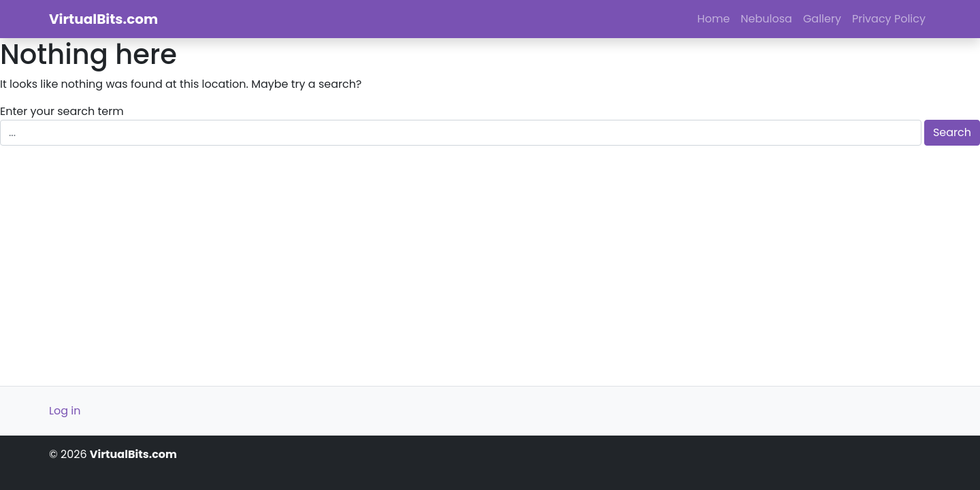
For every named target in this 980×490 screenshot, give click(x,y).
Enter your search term (62, 111)
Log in (65, 411)
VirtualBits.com (103, 19)
